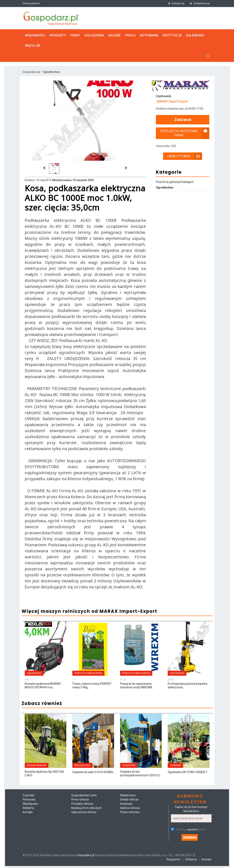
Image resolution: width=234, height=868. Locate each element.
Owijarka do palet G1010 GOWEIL (93, 772)
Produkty (58, 35)
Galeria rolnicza (130, 808)
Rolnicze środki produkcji (88, 673)
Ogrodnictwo (51, 72)
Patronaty (29, 799)
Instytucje (172, 35)
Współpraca (30, 804)
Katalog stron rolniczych (86, 808)
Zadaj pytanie (185, 156)
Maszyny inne (82, 765)
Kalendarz (195, 35)
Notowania (149, 35)
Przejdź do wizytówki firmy (185, 133)
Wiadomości (35, 35)
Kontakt (28, 812)
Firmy (75, 35)
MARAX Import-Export (172, 101)
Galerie (114, 35)
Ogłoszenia (94, 35)
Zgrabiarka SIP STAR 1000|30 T (188, 772)
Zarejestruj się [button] (200, 3)
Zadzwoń (183, 120)
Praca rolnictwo (130, 812)
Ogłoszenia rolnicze (84, 812)
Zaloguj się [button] (176, 3)
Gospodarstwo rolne (84, 795)
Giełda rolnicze (129, 799)
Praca (130, 35)
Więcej (32, 46)
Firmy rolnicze (80, 799)
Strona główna (31, 3)
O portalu (29, 795)
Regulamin (174, 859)
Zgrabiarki (175, 765)
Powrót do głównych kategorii (175, 182)
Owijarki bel (129, 765)
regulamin (193, 830)
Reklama (28, 808)
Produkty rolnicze (82, 804)
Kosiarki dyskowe (37, 765)
